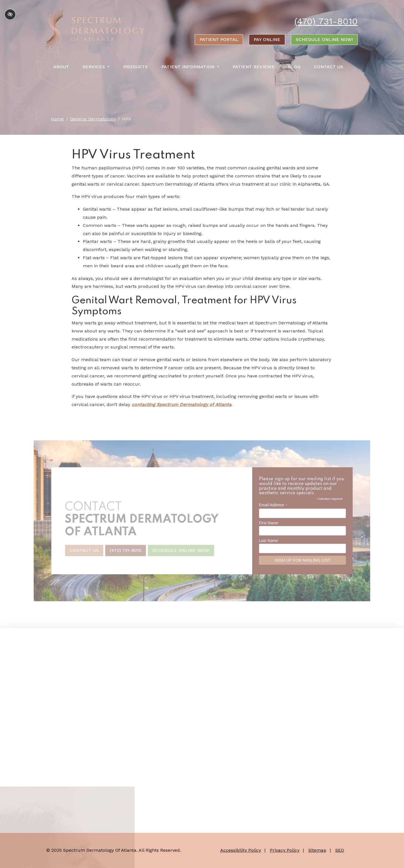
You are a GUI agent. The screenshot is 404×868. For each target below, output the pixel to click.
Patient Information (190, 67)
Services (96, 67)
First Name (268, 523)
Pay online (267, 39)
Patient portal (219, 39)
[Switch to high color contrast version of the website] (10, 14)
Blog (294, 67)
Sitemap (317, 850)
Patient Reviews (253, 67)
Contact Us (329, 67)
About (61, 67)
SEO (340, 850)
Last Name (268, 541)
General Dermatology (93, 119)
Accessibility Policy (241, 850)
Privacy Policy (285, 850)
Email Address (273, 505)
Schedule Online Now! (324, 39)
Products (136, 67)
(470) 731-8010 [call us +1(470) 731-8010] (326, 21)
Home (57, 119)
